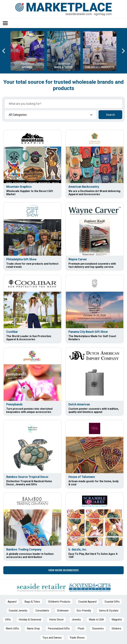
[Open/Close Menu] (5, 23)
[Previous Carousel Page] (4, 51)
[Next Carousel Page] (123, 51)
